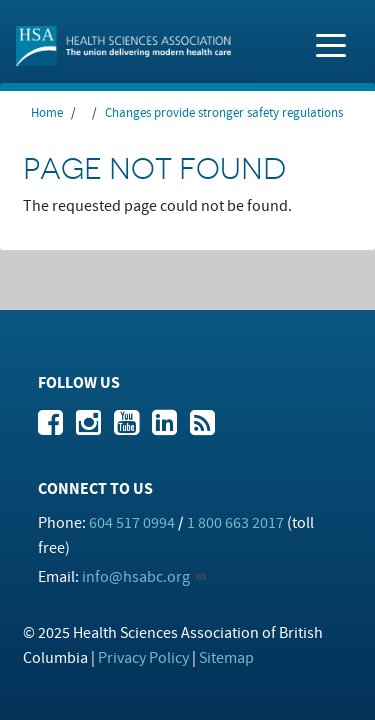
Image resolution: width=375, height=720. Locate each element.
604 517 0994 (132, 523)
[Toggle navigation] (331, 44)
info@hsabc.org (136, 577)
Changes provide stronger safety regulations (224, 113)
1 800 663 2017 (235, 523)
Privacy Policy (143, 658)
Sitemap (226, 658)
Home (47, 113)
